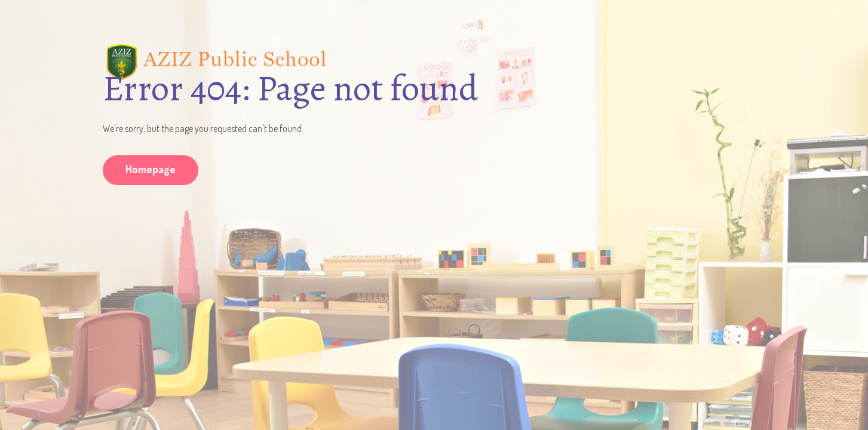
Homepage (151, 169)
